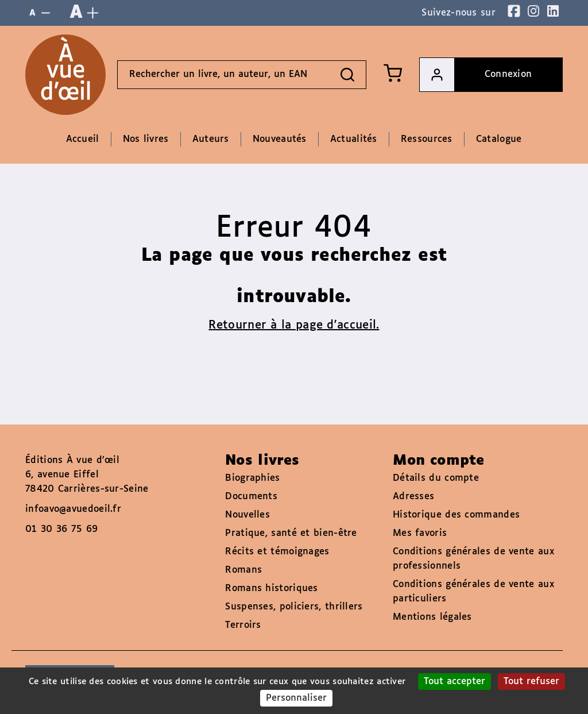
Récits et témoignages (277, 552)
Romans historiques (271, 588)
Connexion (476, 75)
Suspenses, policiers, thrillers (294, 607)
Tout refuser (531, 682)
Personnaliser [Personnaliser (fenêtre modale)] (296, 698)
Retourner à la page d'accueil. (294, 325)
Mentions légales (432, 617)
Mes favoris (420, 533)
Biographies (252, 478)
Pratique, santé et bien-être (291, 533)
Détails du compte (436, 478)
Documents (251, 497)
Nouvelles (247, 515)
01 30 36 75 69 (61, 529)
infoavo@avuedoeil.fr (73, 509)
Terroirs (243, 625)
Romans (243, 570)
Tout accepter (454, 682)
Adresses (413, 497)
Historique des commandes (456, 515)
